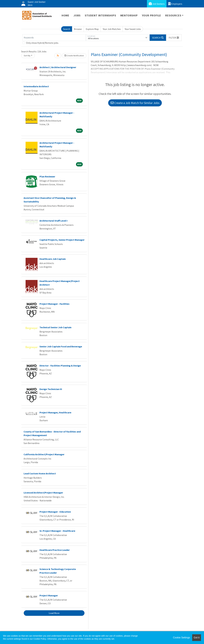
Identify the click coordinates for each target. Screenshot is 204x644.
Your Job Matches (112, 29)
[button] (174, 38)
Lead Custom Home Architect (40, 473)
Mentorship (129, 15)
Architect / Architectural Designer (58, 67)
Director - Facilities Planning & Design (60, 366)
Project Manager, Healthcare (55, 412)
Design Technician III (51, 389)
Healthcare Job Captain (53, 259)
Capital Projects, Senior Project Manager (62, 240)
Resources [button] (173, 15)
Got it (197, 638)
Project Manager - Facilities (54, 304)
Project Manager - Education (55, 512)
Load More (54, 613)
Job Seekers (157, 4)
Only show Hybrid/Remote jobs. (42, 43)
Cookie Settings (181, 638)
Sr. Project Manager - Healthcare (57, 531)
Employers (175, 4)
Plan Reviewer (47, 176)
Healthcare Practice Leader (55, 550)
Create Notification (74, 56)
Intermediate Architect (36, 86)
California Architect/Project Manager (44, 454)
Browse (78, 29)
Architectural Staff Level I (53, 221)
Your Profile (152, 15)
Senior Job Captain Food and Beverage (61, 346)
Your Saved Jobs (133, 29)
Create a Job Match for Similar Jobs (135, 103)
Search (67, 29)
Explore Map (92, 29)
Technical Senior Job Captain (55, 327)
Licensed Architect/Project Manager (43, 493)
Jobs (77, 15)
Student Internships (100, 15)
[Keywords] (54, 38)
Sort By (27, 56)
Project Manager (49, 595)
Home (65, 15)
